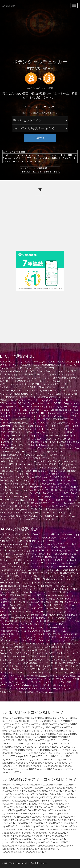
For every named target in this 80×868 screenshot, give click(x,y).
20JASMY (33, 791)
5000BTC (70, 750)
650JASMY (49, 810)
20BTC (66, 721)
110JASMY (8, 801)
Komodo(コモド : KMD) (31, 436)
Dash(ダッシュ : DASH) (67, 394)
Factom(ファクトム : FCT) (13, 419)
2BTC (56, 718)
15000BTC (37, 756)
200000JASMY (28, 846)
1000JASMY (9, 817)
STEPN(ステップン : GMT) (13, 487)
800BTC (18, 740)
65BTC (73, 724)
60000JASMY (59, 839)
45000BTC (64, 760)
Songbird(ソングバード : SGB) (39, 480)
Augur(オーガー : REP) (11, 368)
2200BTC (69, 747)
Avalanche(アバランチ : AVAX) (40, 368)
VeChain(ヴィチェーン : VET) (39, 506)
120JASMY (21, 801)
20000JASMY (9, 836)
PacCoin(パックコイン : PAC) (49, 452)
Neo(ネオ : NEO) (64, 445)
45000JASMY (26, 839)
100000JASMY (60, 842)
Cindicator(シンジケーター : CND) (42, 391)
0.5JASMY (48, 785)
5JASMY (28, 788)
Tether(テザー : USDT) (24, 497)
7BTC (22, 721)
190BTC (17, 734)
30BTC (15, 724)
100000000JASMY (12, 852)
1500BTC (55, 744)
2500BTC (7, 750)
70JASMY (68, 794)
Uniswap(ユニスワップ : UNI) (46, 503)
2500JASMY (54, 823)
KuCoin (17, 158)
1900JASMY (67, 820)
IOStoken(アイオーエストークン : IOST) (28, 605)
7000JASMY (9, 830)
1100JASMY (23, 817)
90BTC (46, 727)
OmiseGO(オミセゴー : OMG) (17, 452)
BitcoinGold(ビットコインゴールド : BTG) (29, 378)
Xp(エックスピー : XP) (11, 519)
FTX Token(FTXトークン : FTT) (26, 595)
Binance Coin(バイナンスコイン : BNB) (56, 371)
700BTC (64, 737)
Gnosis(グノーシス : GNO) (64, 423)
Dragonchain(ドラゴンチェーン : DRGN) (20, 579)
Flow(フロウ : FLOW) (40, 419)
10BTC (47, 721)
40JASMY (7, 794)
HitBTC (27, 158)
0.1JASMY (35, 785)
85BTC (37, 727)
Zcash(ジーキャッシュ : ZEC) (39, 519)
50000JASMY (42, 839)
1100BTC (7, 744)
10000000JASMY (49, 849)
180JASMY (34, 804)
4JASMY (17, 788)
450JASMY (62, 807)
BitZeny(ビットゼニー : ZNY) (28, 557)
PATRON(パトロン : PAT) (58, 455)
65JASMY (56, 794)
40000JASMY (9, 839)
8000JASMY (24, 830)
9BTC (39, 721)
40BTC (35, 724)
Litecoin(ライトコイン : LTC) (14, 442)
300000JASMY (63, 846)
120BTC (17, 731)
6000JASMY (69, 826)
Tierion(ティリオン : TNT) (40, 500)
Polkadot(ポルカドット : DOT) (15, 461)
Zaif (17, 155)
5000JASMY (54, 826)
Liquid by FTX (57, 155)
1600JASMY (23, 820)
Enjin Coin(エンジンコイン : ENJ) (26, 583)
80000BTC (50, 763)
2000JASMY (9, 823)
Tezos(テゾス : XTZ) (48, 497)
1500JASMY (8, 820)
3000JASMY (69, 823)
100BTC (66, 727)
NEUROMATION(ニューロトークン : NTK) (21, 448)
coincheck (27, 155)
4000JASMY (24, 826)
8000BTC (33, 753)
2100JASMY (24, 823)
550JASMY (21, 810)
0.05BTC (18, 718)
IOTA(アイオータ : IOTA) (20, 432)
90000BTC (64, 763)
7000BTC (20, 753)
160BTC (60, 731)
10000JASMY (55, 830)
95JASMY (56, 798)
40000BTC (50, 760)
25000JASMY (26, 836)
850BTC (29, 740)
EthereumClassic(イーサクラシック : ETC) (21, 589)
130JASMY (34, 801)
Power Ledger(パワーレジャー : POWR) (36, 464)
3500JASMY (9, 826)
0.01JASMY (8, 785)
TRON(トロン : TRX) (18, 503)
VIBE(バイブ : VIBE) (10, 513)
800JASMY (21, 814)
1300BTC (31, 744)
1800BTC (19, 747)
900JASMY (49, 814)
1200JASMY (38, 817)
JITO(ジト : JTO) (8, 436)
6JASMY (39, 788)
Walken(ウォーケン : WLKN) (36, 513)
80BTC (27, 727)
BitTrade (72, 155)
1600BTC (68, 744)
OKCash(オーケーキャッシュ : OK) (61, 448)
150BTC (49, 731)
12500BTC (23, 756)
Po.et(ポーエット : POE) (54, 458)
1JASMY (60, 785)
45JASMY (19, 794)
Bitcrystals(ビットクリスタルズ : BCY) (33, 554)
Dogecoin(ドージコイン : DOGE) (45, 403)
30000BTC (22, 760)
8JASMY (61, 788)
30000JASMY (42, 836)
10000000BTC (44, 769)
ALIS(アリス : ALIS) (30, 365)
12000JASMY (11, 833)
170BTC (70, 731)
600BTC (41, 737)
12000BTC (10, 756)
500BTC (19, 737)
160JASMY (8, 804)
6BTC (14, 721)
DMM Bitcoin (69, 158)
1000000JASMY (29, 849)
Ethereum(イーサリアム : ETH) (29, 413)
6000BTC (8, 753)
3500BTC (32, 750)
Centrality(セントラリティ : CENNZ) (18, 387)
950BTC (51, 740)
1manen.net (8, 6)
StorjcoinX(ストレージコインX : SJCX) (48, 487)
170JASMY (21, 804)
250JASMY (8, 807)
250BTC (39, 734)
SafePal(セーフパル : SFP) (26, 474)
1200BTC (19, 744)
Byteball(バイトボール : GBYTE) (24, 384)
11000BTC (72, 753)
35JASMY (69, 791)
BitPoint (55, 158)
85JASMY (32, 798)
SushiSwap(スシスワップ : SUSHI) (40, 490)
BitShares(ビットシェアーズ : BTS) (31, 381)
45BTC (44, 724)
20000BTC (64, 756)
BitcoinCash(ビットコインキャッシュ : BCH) (22, 551)
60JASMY (44, 794)
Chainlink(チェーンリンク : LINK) (55, 387)
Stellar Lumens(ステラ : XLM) (54, 484)
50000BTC (8, 763)
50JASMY (32, 794)
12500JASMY (27, 833)
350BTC (61, 734)
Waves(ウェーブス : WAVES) (23, 516)
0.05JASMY (22, 785)
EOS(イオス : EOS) (39, 410)
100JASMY (69, 798)
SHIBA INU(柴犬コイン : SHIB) (56, 474)
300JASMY (21, 807)
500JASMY (8, 810)
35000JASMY (59, 836)
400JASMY (49, 807)
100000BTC (9, 766)
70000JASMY (9, 842)
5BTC (5, 721)
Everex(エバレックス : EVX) (62, 416)
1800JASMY (53, 820)
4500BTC (57, 750)
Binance (26, 172)
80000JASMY (26, 842)
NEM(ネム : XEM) (45, 445)
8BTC (30, 721)
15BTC (57, 721)
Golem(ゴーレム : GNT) (12, 426)
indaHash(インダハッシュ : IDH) (24, 429)
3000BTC (20, 750)
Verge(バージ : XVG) (26, 509)
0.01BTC (7, 718)
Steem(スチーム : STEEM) (24, 484)
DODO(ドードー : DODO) (13, 403)
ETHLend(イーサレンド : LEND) (30, 416)
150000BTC (24, 766)
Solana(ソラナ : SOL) (10, 480)
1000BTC (62, 740)
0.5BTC (39, 718)
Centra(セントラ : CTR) (54, 384)
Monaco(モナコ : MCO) (43, 442)
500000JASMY (10, 849)
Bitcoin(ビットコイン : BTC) (14, 547)
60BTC (64, 724)
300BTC (50, 734)
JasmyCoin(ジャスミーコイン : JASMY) (55, 432)
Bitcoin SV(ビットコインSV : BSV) (17, 375)
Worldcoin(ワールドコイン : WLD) (58, 516)
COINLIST (26, 162)
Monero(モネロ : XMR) (22, 445)
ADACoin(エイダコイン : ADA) (15, 362)
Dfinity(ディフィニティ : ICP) (24, 400)
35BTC (25, 724)
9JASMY (72, 788)
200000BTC (39, 766)
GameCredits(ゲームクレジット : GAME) (28, 423)
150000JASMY (10, 846)
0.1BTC (29, 718)
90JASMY (44, 798)
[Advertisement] (40, 35)
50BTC (54, 724)
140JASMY (47, 801)
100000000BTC (63, 769)
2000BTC (44, 747)
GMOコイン (41, 155)
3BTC (64, 718)
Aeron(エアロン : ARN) (44, 362)
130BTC (28, 731)
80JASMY (19, 798)
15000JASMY (43, 833)
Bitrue (37, 162)
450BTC (8, 737)
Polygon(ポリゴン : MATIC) (47, 461)
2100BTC (56, 747)
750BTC (6, 740)
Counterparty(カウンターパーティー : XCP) (31, 394)
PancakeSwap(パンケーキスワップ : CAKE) (22, 455)
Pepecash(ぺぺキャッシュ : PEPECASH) (20, 458)
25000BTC (8, 760)
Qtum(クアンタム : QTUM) (23, 468)
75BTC (17, 727)
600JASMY (35, 810)
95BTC (56, 727)
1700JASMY (38, 820)
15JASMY (21, 791)
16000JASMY (59, 833)
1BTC (48, 718)
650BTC (53, 737)
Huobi (15, 162)
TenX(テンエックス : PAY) (56, 493)
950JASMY (62, 814)
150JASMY (60, 801)
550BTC (30, 737)
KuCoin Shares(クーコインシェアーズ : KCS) (30, 439)
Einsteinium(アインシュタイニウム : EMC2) (49, 407)
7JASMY (50, 788)
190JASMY (48, 804)
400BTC (72, 734)
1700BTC (7, 747)
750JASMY (8, 814)
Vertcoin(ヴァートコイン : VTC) (55, 509)
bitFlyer (8, 155)
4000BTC (45, 750)
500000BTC (11, 769)
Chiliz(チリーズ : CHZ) (11, 391)
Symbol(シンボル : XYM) (28, 493)
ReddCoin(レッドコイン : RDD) (49, 471)
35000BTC (36, 760)
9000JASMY (39, 830)
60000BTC (22, 763)
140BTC (38, 731)
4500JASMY (39, 826)
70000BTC (36, 763)
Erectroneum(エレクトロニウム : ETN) (19, 586)
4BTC (73, 718)
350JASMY (35, 807)
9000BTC (46, 753)
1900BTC (32, 747)
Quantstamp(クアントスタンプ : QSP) (57, 468)
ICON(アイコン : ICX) (41, 602)
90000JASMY (43, 842)
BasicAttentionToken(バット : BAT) (17, 371)
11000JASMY (71, 830)
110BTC (6, 731)
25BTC (6, 724)
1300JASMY (52, 817)
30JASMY (57, 791)
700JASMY (62, 810)
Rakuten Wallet (41, 158)
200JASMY (61, 804)
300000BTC (70, 766)
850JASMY (35, 814)
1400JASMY (67, 817)
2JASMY (70, 785)
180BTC (7, 734)
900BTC (40, 740)
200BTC (28, 734)
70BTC (8, 727)
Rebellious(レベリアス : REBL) (15, 471)
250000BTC (54, 766)
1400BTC (43, 744)
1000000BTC (27, 769)
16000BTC (50, 756)
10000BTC (59, 753)
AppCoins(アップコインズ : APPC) (59, 365)
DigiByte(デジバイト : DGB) (54, 400)
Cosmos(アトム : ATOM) (20, 567)
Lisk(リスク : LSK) (64, 439)
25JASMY (45, 791)
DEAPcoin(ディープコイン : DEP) (18, 397)
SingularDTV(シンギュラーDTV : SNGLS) (48, 477)
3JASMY (7, 788)
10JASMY (9, 791)
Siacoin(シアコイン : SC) (12, 477)
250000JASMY (46, 846)
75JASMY (7, 798)
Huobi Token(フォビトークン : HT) (44, 426)
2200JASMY (39, 823)
